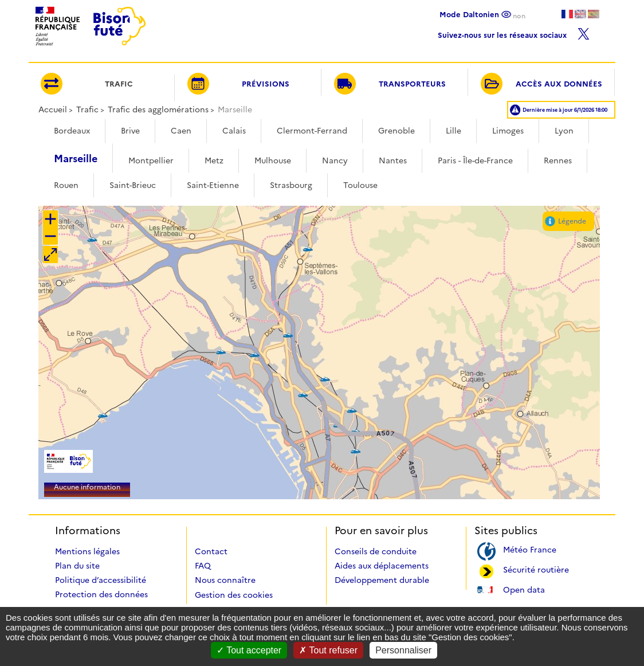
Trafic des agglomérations (158, 109)
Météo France (530, 549)
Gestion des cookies (234, 595)
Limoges (508, 131)
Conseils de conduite (376, 551)
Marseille (76, 159)
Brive (130, 131)
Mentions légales (87, 551)
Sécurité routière (536, 569)
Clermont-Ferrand (312, 131)
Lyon (564, 131)
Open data (524, 589)
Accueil (53, 109)
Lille (453, 131)
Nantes (393, 160)
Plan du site (77, 566)
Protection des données (101, 594)
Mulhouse (273, 160)
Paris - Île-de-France (475, 160)
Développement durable (382, 580)
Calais (234, 131)
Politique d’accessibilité (101, 580)
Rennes (558, 160)
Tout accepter (249, 650)
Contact (211, 551)
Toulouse (360, 185)
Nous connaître (225, 580)
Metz (214, 160)
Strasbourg (291, 185)
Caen (181, 131)
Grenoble (396, 131)
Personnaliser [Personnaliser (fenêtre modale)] (403, 650)
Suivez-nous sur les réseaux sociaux (514, 32)
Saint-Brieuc (133, 185)
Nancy (335, 160)
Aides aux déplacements (382, 566)
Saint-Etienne (213, 185)
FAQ (203, 566)
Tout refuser (328, 650)
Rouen (66, 185)
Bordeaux (72, 131)
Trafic (87, 109)
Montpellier (151, 160)
